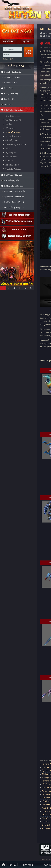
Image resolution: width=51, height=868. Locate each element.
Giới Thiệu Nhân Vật (13, 175)
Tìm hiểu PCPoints (13, 169)
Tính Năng (28, 865)
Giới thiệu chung (13, 116)
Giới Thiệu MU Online (14, 110)
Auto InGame (11, 157)
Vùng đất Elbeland (13, 136)
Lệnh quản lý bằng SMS (14, 208)
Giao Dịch (8, 88)
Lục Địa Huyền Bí (13, 120)
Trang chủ (41, 33)
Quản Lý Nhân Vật (12, 77)
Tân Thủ (12, 865)
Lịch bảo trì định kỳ (17, 230)
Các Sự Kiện (10, 99)
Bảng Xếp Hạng (11, 94)
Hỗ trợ (17, 215)
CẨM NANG (17, 65)
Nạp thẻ (26, 41)
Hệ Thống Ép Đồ (11, 180)
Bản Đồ (9, 149)
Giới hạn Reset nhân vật (14, 202)
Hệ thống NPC (12, 153)
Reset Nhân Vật (11, 83)
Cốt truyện (10, 128)
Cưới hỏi (9, 161)
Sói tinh (9, 124)
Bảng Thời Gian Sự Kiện (15, 191)
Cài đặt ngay (17, 32)
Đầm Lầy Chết (12, 140)
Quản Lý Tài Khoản (12, 72)
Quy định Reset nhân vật (14, 197)
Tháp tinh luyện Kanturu (16, 144)
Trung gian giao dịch (17, 222)
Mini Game (9, 104)
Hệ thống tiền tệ (12, 165)
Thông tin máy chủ (17, 236)
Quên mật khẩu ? (9, 59)
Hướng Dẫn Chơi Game (14, 186)
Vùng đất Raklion (13, 132)
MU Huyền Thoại (20, 12)
